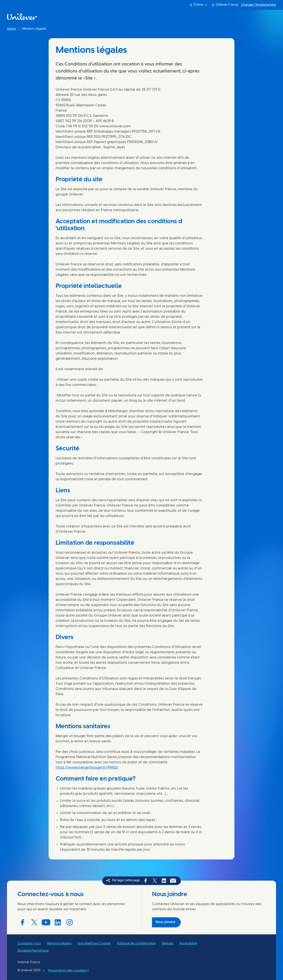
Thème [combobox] (198, 5)
